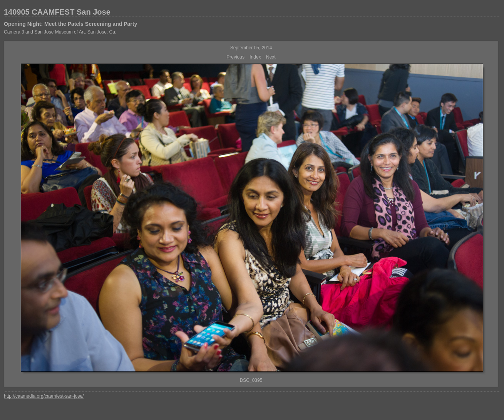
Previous (235, 57)
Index (255, 57)
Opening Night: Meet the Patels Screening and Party (70, 24)
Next (271, 57)
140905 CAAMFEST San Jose (57, 12)
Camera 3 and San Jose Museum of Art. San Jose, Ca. (60, 32)
